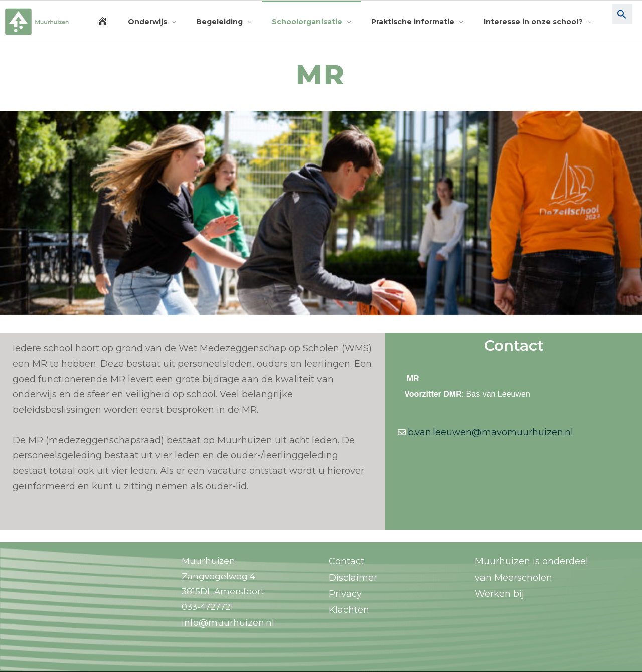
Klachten (349, 610)
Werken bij (500, 594)
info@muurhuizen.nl (228, 623)
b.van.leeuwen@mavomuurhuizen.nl (491, 432)
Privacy (345, 594)
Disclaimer (353, 578)
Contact (346, 561)
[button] (622, 22)
